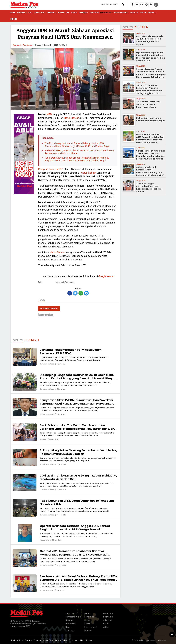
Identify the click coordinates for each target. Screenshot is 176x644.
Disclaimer (74, 640)
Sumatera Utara (36, 13)
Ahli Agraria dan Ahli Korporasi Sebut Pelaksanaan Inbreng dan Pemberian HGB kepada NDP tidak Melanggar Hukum (150, 172)
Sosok (87, 624)
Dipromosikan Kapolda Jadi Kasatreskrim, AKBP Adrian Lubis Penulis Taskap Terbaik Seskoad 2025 (150, 57)
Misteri (87, 620)
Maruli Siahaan (71, 118)
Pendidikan (106, 13)
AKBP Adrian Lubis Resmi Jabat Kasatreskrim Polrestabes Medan (148, 104)
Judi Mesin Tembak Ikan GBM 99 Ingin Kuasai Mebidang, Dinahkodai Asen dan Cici (78, 477)
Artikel (106, 627)
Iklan (82, 640)
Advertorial (108, 620)
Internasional (121, 13)
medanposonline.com (147, 640)
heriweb (163, 640)
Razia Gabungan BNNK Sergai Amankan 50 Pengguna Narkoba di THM (77, 502)
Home (13, 13)
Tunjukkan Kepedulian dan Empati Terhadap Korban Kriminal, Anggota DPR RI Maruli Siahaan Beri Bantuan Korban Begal (77, 159)
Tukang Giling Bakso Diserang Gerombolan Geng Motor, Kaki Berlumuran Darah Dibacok (78, 452)
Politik (143, 13)
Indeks (14, 19)
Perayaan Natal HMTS (50, 169)
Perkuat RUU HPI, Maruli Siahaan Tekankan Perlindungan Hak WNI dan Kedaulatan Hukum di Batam (79, 152)
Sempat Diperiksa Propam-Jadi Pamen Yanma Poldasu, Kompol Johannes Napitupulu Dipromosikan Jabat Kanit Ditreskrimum (151, 74)
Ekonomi (94, 13)
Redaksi (29, 640)
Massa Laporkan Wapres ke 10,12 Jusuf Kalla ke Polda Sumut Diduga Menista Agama (150, 40)
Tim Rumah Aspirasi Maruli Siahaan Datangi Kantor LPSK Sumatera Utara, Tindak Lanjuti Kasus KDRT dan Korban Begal (77, 145)
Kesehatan (108, 613)
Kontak (89, 640)
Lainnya (152, 13)
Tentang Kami (17, 640)
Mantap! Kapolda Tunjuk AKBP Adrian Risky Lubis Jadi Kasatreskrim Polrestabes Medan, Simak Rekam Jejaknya (150, 140)
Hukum (74, 13)
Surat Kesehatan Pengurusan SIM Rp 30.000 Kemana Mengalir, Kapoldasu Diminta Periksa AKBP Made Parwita (151, 155)
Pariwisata (108, 617)
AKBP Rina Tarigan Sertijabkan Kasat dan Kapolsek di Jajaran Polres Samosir (149, 188)
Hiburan (134, 13)
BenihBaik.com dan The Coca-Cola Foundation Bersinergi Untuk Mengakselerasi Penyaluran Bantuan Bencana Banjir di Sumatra (77, 429)
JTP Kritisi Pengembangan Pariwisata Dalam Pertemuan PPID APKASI (71, 351)
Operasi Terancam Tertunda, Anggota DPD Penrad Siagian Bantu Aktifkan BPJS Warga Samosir (75, 528)
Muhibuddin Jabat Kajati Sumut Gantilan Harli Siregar (150, 119)
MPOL (50, 114)
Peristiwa (22, 13)
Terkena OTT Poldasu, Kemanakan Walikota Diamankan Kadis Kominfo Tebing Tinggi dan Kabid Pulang (149, 91)
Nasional (52, 13)
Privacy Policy (61, 640)
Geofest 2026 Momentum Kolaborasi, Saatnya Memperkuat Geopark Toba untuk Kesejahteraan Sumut (74, 555)
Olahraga (84, 13)
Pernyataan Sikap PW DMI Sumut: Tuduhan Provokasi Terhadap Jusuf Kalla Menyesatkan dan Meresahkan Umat (77, 404)
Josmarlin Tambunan (23, 45)
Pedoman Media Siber (44, 640)
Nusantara (64, 13)
